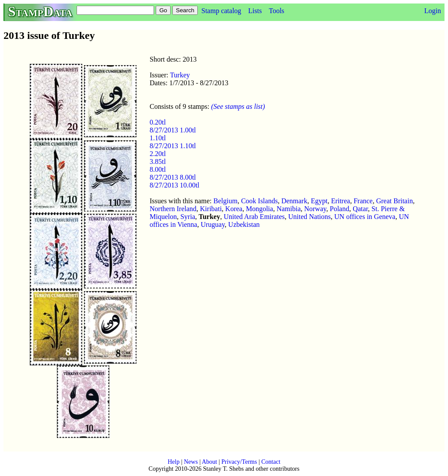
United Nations (310, 217)
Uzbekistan (244, 224)
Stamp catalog (221, 11)
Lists (255, 11)
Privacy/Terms (239, 462)
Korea (234, 209)
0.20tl (158, 122)
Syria (188, 217)
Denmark (294, 201)
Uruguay (213, 224)
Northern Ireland (173, 209)
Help (173, 462)
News (191, 462)
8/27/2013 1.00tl (173, 130)
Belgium (226, 201)
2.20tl (158, 154)
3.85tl (158, 162)
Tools (276, 11)
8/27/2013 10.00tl (175, 185)
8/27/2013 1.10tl (173, 146)
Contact (271, 462)
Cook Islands (259, 201)
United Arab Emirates (254, 217)
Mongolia (259, 209)
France (363, 201)
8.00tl (158, 169)
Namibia (289, 209)
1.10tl (158, 138)
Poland (339, 209)
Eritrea (341, 201)
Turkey (180, 75)
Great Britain (395, 201)
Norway (315, 209)
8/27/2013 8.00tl (173, 177)
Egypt (319, 201)
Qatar (360, 209)
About (209, 462)
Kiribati (211, 209)
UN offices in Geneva (365, 217)
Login (433, 11)
